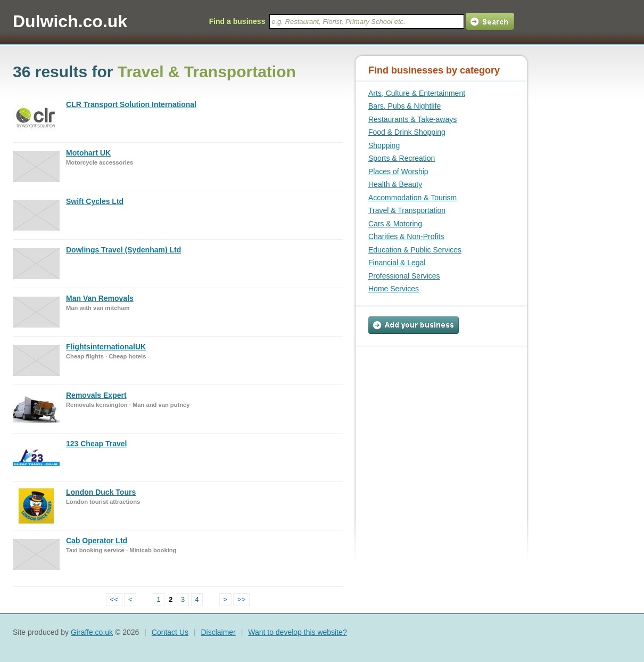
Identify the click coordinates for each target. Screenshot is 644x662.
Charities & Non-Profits (406, 236)
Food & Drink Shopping (407, 132)
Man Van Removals (100, 298)
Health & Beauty (395, 184)
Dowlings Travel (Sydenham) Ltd (123, 250)
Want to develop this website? (297, 632)
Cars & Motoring (395, 224)
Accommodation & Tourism (412, 198)
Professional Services (404, 276)
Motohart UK (88, 153)
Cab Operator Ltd (97, 541)
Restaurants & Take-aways (412, 119)
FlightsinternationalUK (106, 347)
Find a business (237, 21)
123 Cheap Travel (96, 444)
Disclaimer (218, 632)
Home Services (394, 289)
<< (114, 599)
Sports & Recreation (402, 158)
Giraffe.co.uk (92, 632)
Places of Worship (398, 171)
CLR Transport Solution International (131, 104)
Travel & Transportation (407, 210)
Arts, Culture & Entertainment (417, 93)
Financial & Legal (397, 263)
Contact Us (170, 632)
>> (242, 599)
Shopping (384, 145)
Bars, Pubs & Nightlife (404, 106)
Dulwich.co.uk (70, 21)
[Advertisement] (435, 414)
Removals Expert (96, 395)
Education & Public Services (415, 250)
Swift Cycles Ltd (95, 201)
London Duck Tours (101, 492)
